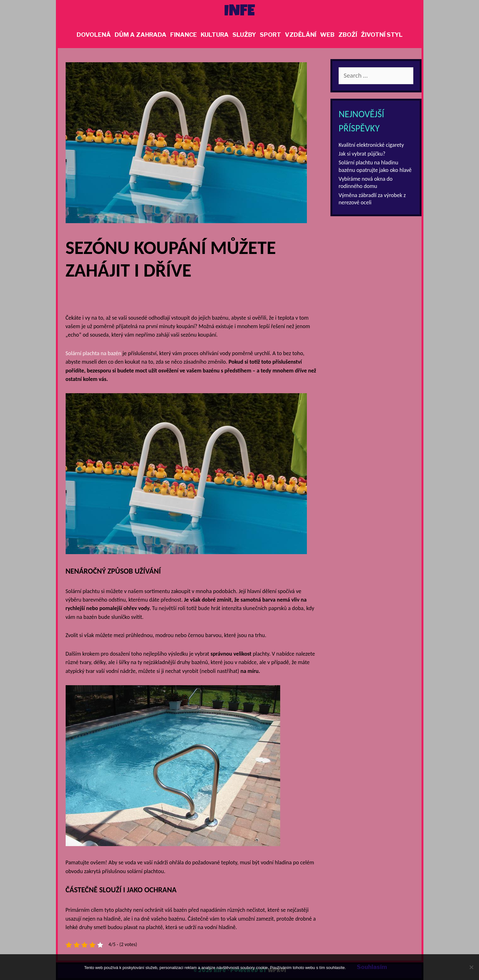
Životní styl (382, 35)
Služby (244, 35)
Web (327, 35)
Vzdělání (301, 35)
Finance (184, 35)
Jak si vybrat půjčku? (362, 154)
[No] (471, 967)
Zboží (348, 35)
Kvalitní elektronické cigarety (371, 145)
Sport (270, 35)
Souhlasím (372, 967)
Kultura (215, 35)
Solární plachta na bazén (93, 353)
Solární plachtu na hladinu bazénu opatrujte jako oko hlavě (375, 166)
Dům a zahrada (141, 35)
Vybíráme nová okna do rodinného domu (366, 182)
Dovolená (94, 35)
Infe (239, 12)
